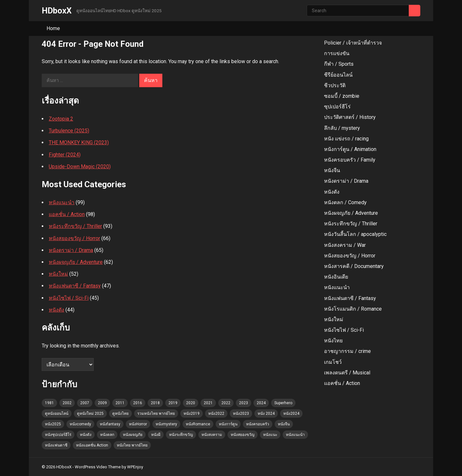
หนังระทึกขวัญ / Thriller (75, 226)
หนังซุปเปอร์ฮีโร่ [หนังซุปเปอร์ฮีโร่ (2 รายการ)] (58, 435)
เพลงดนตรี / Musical (347, 373)
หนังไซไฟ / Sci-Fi (69, 298)
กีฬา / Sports (339, 64)
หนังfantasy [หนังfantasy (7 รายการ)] (110, 424)
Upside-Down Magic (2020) (80, 167)
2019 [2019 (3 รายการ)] (173, 403)
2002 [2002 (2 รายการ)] (67, 403)
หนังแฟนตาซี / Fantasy (75, 286)
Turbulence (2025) (69, 131)
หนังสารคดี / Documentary (354, 266)
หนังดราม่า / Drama (71, 250)
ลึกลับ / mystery (342, 128)
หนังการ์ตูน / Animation (350, 149)
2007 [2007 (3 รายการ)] (85, 403)
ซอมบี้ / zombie (342, 96)
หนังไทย (333, 341)
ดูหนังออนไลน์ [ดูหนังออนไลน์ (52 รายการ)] (57, 413)
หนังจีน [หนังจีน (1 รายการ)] (284, 424)
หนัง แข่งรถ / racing (346, 139)
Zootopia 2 (61, 119)
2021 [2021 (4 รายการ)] (208, 403)
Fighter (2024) (65, 155)
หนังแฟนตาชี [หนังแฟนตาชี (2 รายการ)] (56, 445)
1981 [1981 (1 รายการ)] (49, 403)
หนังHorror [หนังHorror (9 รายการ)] (138, 424)
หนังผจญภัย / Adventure (76, 262)
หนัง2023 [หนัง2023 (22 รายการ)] (241, 413)
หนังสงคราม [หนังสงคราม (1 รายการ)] (212, 435)
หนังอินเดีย (336, 277)
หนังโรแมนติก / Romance (353, 309)
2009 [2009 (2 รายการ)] (102, 403)
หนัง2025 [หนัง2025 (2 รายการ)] (53, 424)
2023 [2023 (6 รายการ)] (244, 403)
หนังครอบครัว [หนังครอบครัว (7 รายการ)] (258, 424)
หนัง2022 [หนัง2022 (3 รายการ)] (216, 413)
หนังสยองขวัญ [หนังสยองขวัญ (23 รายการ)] (243, 435)
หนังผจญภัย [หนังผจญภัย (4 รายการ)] (133, 435)
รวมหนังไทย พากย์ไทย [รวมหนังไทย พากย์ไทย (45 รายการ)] (156, 413)
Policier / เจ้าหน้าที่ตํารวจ (353, 43)
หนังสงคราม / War (345, 245)
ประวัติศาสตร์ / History (350, 117)
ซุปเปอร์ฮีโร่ (337, 107)
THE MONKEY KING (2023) (79, 142)
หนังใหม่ (58, 274)
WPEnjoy (135, 467)
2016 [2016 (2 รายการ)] (138, 403)
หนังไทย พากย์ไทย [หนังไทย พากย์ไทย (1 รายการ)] (132, 445)
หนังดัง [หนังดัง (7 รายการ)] (86, 435)
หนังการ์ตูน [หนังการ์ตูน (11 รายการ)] (228, 424)
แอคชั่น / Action (67, 214)
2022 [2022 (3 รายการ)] (226, 403)
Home (53, 28)
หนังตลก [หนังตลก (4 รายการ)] (107, 435)
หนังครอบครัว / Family (350, 160)
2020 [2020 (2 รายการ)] (191, 403)
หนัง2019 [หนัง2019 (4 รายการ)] (192, 413)
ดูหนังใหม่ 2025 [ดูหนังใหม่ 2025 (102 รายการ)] (90, 413)
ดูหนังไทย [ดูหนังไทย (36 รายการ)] (120, 413)
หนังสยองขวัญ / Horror (74, 238)
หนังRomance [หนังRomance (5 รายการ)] (198, 424)
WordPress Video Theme (98, 467)
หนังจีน (332, 170)
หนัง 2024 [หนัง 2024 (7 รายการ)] (266, 413)
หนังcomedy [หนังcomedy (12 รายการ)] (80, 424)
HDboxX (57, 11)
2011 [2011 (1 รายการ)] (120, 403)
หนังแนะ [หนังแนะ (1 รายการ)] (270, 435)
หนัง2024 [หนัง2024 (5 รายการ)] (291, 413)
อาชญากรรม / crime (347, 351)
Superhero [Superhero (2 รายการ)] (283, 403)
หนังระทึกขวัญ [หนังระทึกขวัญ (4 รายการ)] (181, 435)
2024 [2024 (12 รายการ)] (261, 403)
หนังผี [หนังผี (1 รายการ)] (156, 435)
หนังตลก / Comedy (345, 202)
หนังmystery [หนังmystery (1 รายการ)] (166, 424)
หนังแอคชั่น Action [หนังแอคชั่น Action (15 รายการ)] (92, 445)
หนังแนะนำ (62, 202)
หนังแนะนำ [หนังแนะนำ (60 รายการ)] (295, 435)
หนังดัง (56, 310)
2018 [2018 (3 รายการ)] (155, 403)
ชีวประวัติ (335, 85)
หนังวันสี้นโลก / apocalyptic (355, 234)
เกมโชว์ (333, 362)
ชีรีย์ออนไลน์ (338, 75)
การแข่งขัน (337, 53)
